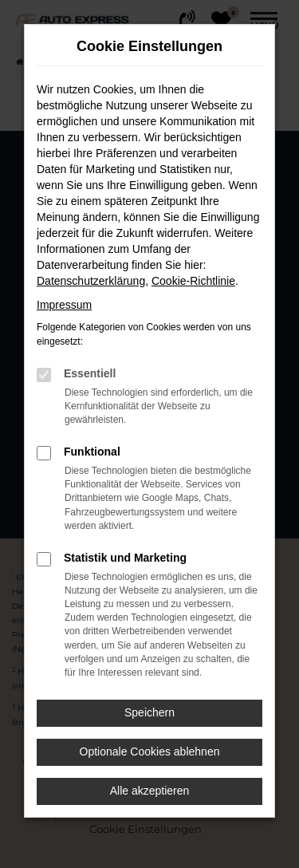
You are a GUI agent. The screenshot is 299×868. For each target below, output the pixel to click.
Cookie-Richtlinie (193, 281)
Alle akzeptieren (150, 791)
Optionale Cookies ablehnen (150, 752)
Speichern (149, 712)
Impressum (64, 305)
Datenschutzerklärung (91, 281)
